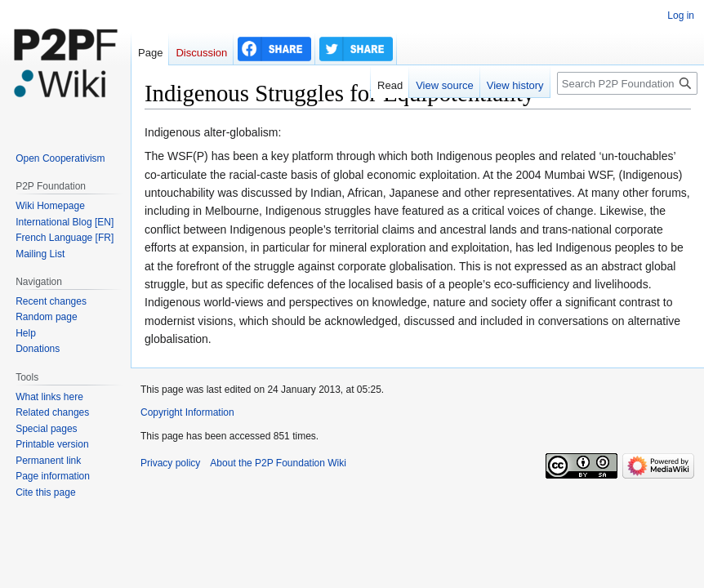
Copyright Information (187, 412)
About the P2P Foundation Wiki (278, 463)
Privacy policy (170, 463)
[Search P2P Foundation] (627, 83)
